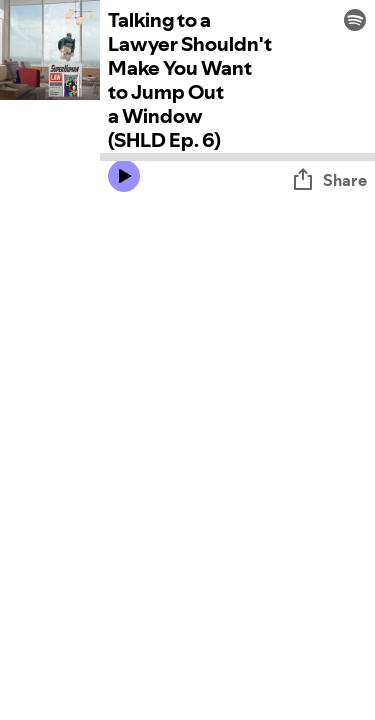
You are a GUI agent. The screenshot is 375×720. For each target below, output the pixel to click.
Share (329, 180)
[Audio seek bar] (237, 157)
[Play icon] (124, 176)
